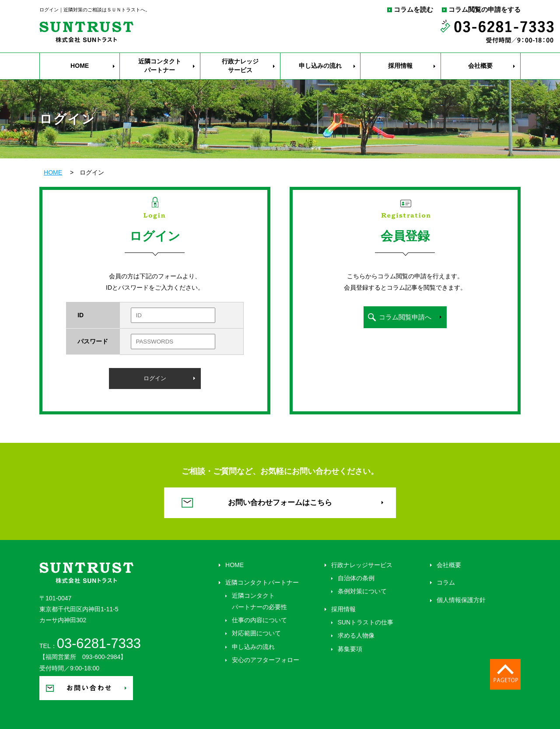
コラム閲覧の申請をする (485, 10)
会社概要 (480, 66)
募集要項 (350, 649)
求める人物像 (356, 635)
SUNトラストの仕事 (366, 622)
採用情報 (400, 66)
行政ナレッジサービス (362, 565)
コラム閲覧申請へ (405, 317)
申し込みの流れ (320, 66)
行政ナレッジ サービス (240, 66)
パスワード (93, 341)
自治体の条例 (356, 578)
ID (80, 315)
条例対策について (362, 591)
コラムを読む (413, 10)
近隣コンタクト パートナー (160, 66)
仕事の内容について (259, 620)
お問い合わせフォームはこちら (280, 503)
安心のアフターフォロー (266, 660)
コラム (446, 582)
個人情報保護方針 (461, 600)
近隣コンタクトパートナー (262, 582)
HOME (80, 66)
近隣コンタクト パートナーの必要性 (259, 601)
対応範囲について (256, 633)
